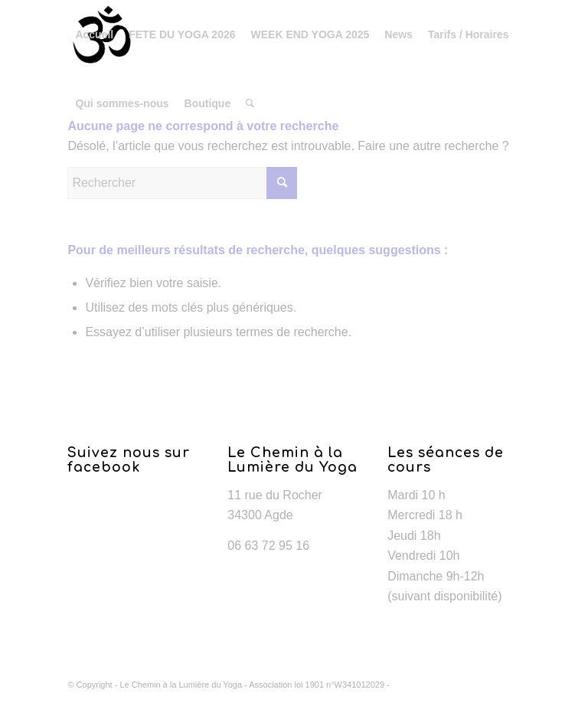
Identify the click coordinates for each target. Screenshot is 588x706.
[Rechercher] (250, 103)
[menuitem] (94, 34)
